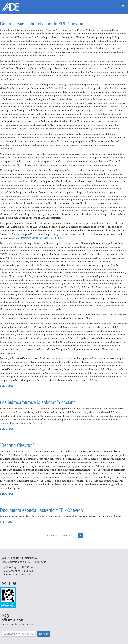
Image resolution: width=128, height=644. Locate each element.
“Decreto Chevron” (17, 445)
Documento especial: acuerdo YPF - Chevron (41, 510)
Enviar (44, 634)
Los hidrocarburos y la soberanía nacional (38, 402)
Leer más (7, 386)
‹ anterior (65, 535)
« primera (52, 535)
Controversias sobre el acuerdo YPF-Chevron (42, 24)
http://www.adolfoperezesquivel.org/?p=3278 (42, 238)
